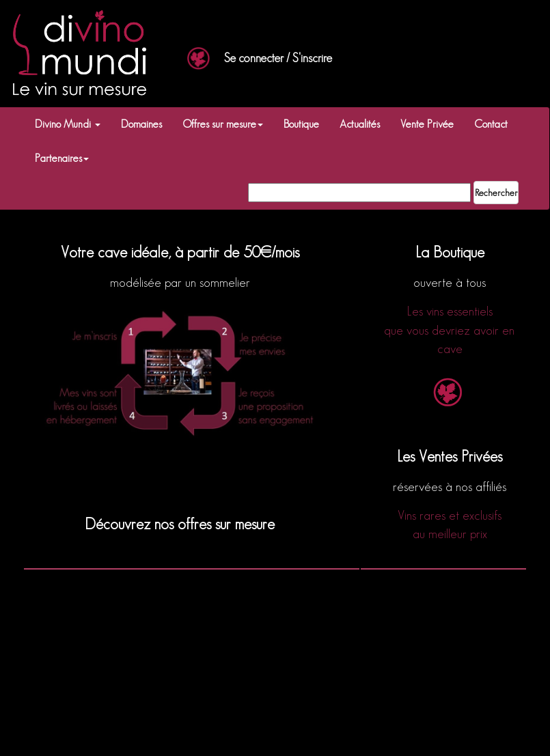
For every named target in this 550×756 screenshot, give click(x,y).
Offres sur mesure (223, 124)
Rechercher (496, 193)
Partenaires (62, 158)
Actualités (360, 124)
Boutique (301, 124)
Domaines (141, 124)
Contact (491, 124)
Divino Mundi (68, 124)
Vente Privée (427, 124)
